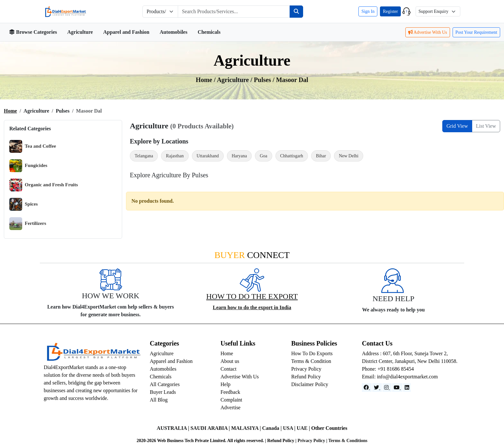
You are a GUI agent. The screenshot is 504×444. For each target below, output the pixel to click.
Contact (229, 369)
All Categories (165, 384)
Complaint (231, 400)
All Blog (159, 400)
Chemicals (209, 32)
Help (225, 384)
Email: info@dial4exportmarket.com (400, 377)
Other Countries (329, 428)
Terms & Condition (311, 361)
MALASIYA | (247, 428)
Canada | (272, 428)
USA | (290, 428)
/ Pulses (261, 80)
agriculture (234, 80)
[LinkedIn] (407, 388)
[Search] (296, 12)
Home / (206, 80)
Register (390, 11)
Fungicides (28, 166)
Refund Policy (306, 377)
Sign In (368, 11)
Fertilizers (28, 224)
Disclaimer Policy (310, 384)
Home (10, 111)
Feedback (230, 392)
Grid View (457, 126)
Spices (24, 204)
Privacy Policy (306, 369)
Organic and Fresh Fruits (44, 185)
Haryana (239, 156)
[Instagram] (387, 388)
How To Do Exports (312, 353)
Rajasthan (175, 156)
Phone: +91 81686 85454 (388, 369)
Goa (263, 156)
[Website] (377, 388)
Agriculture (80, 32)
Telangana (144, 156)
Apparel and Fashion (126, 32)
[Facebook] (367, 388)
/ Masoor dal (290, 80)
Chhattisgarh (292, 156)
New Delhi (349, 156)
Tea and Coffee (33, 146)
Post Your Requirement (476, 32)
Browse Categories (33, 32)
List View (486, 126)
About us (230, 361)
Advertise (230, 407)
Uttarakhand (208, 156)
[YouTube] (397, 388)
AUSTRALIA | (174, 428)
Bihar (321, 156)
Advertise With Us (428, 32)
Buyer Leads (163, 392)
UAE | (304, 428)
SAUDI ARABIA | (211, 428)
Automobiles (174, 32)
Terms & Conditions (348, 441)
